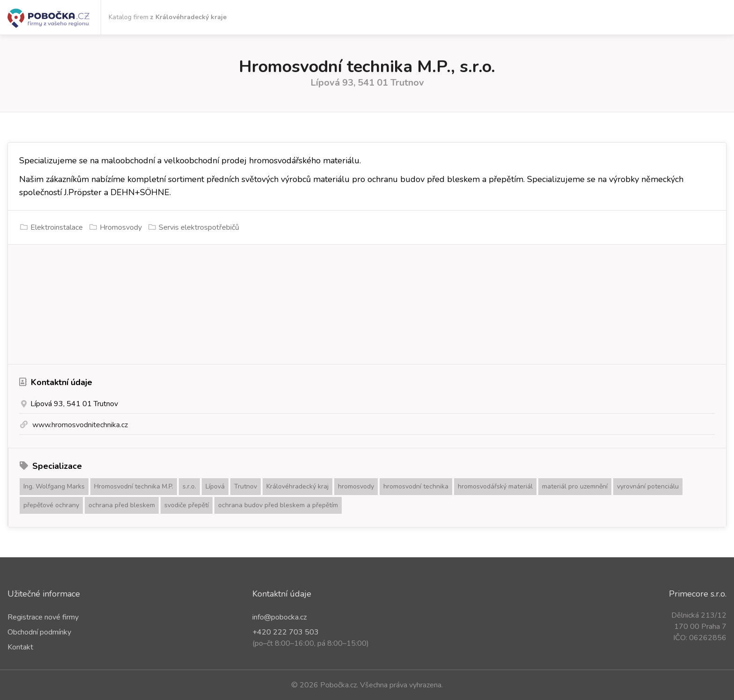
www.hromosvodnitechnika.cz (80, 425)
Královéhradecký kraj (297, 486)
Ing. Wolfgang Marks (54, 486)
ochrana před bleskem (122, 505)
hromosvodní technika (416, 486)
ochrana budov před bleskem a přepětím (278, 505)
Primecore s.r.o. (698, 594)
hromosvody (356, 486)
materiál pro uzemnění (575, 486)
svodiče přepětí (187, 505)
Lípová (215, 486)
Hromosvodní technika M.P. (134, 486)
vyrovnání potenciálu (648, 486)
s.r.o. (189, 486)
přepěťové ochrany (51, 505)
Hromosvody (121, 227)
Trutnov (246, 486)
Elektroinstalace (57, 227)
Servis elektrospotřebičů (199, 227)
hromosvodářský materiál (495, 486)
